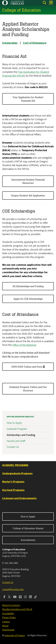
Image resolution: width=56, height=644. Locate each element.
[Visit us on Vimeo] (20, 597)
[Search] (44, 3)
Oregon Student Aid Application (28, 196)
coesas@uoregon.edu (13, 589)
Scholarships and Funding (21, 435)
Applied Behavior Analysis (20, 417)
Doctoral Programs (13, 490)
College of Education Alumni (28, 528)
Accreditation (28, 540)
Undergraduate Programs (17, 473)
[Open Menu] (51, 3)
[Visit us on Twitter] (9, 597)
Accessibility (8, 613)
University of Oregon (15, 635)
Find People (8, 630)
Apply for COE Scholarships (28, 299)
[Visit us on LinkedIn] (30, 597)
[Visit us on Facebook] (4, 597)
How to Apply (14, 423)
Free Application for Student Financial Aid (28, 99)
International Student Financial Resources (28, 181)
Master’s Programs (13, 482)
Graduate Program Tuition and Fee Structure (28, 389)
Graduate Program (17, 429)
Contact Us (13, 447)
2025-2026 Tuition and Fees (27, 367)
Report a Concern (11, 605)
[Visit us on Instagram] (25, 597)
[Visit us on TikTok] (36, 597)
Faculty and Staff (16, 441)
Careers (6, 622)
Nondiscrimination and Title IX (17, 609)
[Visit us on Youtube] (15, 597)
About (5, 626)
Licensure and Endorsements (19, 498)
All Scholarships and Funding (28, 286)
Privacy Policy (9, 618)
